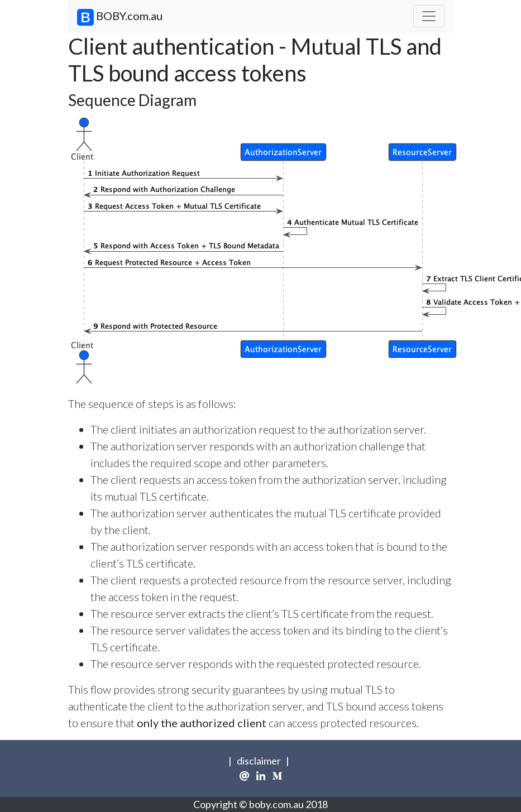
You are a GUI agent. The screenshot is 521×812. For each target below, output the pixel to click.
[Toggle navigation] (429, 16)
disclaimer (259, 761)
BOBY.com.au (120, 17)
